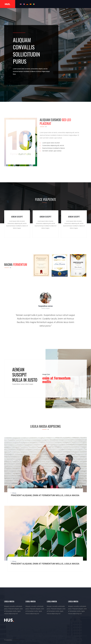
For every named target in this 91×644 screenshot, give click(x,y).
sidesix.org (16, 640)
